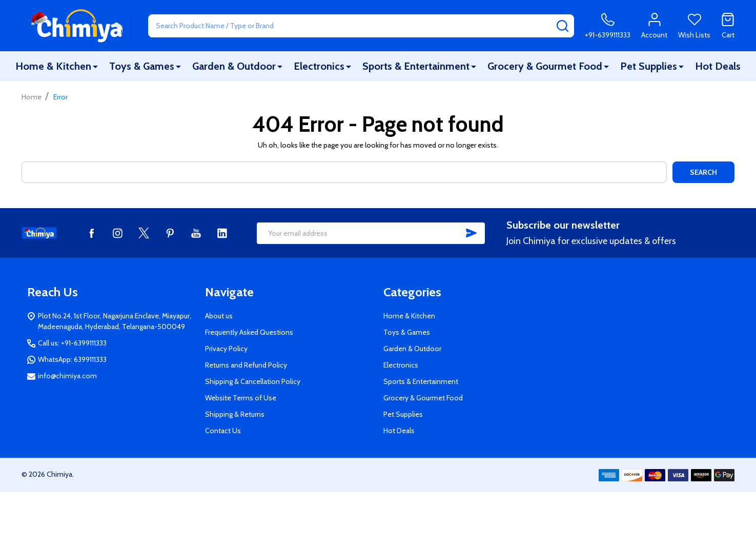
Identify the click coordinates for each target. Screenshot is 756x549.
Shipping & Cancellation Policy (253, 381)
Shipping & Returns (235, 414)
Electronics (319, 66)
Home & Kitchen (53, 66)
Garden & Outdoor (234, 66)
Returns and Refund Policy (246, 365)
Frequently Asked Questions (249, 332)
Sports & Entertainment (416, 66)
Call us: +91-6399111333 (72, 343)
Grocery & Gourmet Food (545, 66)
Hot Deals (718, 66)
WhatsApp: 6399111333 (72, 359)
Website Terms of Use (241, 398)
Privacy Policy (226, 349)
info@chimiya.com (67, 376)
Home (32, 97)
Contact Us (223, 431)
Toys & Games (142, 66)
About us (219, 316)
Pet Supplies (649, 66)
